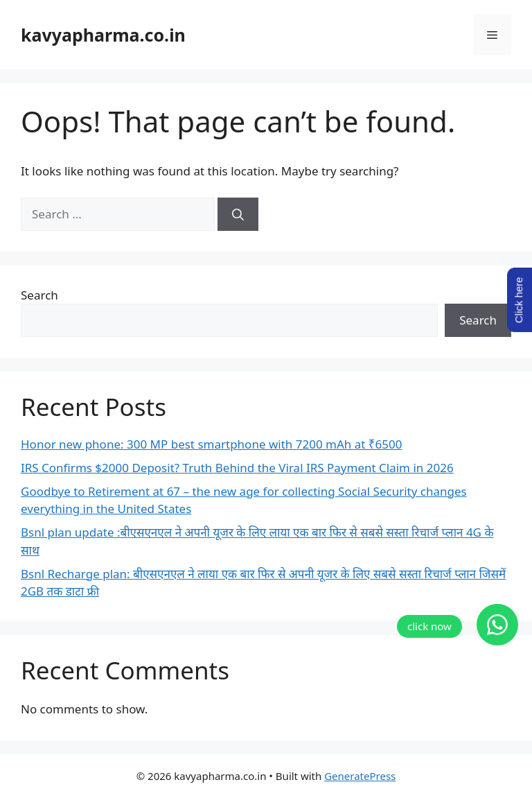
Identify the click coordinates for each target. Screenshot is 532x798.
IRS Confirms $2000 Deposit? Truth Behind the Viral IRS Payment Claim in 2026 (237, 468)
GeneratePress (360, 776)
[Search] (238, 214)
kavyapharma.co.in (103, 35)
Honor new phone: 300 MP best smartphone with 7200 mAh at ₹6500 (211, 444)
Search (39, 295)
